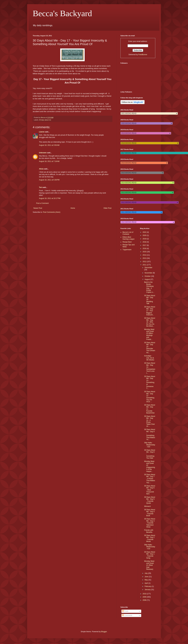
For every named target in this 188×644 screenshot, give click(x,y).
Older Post (107, 208)
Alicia (41, 169)
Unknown (43, 153)
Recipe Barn (127, 242)
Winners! (147, 506)
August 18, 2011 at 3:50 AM (49, 145)
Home (73, 208)
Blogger (104, 632)
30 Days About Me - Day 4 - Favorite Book (150, 513)
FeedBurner (143, 55)
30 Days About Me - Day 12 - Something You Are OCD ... (150, 397)
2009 (145, 597)
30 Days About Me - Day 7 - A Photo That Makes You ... (150, 479)
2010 (145, 594)
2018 (145, 242)
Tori (41, 187)
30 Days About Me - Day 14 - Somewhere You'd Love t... (150, 368)
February (148, 586)
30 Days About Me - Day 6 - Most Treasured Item (150, 490)
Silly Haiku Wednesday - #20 (150, 445)
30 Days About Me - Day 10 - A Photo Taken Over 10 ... (150, 421)
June (147, 577)
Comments (127, 615)
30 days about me (45, 120)
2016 (145, 248)
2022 (145, 232)
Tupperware (127, 250)
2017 (145, 245)
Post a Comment (42, 203)
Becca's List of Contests (128, 233)
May (146, 580)
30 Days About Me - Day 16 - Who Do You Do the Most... (150, 322)
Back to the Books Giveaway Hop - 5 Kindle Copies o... (149, 287)
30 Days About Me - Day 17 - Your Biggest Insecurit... (150, 311)
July (146, 573)
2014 (145, 255)
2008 (145, 600)
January (148, 590)
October (148, 276)
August (147, 279)
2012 (145, 262)
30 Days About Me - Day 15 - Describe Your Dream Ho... (150, 348)
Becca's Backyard (62, 13)
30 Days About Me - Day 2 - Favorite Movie (150, 538)
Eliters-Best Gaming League (128, 238)
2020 (145, 235)
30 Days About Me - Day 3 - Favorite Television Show (150, 523)
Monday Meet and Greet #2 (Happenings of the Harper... (149, 466)
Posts (125, 611)
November (149, 273)
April (146, 583)
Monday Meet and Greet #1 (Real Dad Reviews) (149, 565)
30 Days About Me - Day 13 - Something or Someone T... (150, 382)
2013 (145, 258)
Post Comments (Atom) (52, 212)
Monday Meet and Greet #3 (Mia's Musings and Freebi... (149, 334)
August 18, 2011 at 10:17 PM (50, 198)
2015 (145, 252)
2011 (145, 265)
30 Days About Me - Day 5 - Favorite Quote (150, 500)
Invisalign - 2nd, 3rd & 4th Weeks (149, 358)
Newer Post (38, 208)
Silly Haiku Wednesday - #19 (150, 547)
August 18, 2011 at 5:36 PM (49, 180)
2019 (145, 239)
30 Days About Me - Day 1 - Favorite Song (150, 555)
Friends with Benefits (149, 531)
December (148, 268)
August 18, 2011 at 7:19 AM (49, 161)
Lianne (42, 132)
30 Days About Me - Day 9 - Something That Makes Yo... (150, 434)
